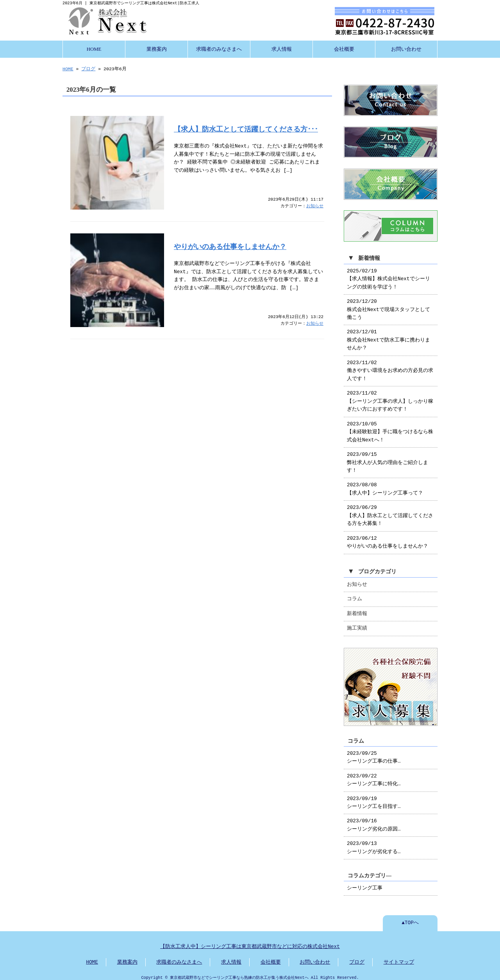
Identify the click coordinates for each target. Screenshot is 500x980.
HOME (94, 48)
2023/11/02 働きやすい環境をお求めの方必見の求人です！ (390, 367)
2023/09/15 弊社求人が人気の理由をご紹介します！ (387, 459)
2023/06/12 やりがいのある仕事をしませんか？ (387, 539)
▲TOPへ (410, 918)
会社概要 (344, 48)
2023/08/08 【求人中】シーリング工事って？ (385, 485)
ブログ (88, 68)
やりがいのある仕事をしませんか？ (230, 246)
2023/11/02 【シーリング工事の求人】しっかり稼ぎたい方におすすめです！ (390, 398)
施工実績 (357, 624)
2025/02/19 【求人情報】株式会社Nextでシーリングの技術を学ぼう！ (388, 275)
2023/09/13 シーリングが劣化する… (374, 843)
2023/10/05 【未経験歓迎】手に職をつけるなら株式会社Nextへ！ (390, 428)
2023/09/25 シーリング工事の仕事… (374, 753)
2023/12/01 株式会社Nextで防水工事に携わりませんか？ (388, 336)
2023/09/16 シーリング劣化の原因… (374, 820)
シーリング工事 (365, 884)
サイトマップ (399, 958)
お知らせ (315, 205)
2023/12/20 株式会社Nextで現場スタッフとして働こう (388, 306)
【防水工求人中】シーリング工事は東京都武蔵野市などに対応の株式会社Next (250, 942)
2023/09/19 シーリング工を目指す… (374, 798)
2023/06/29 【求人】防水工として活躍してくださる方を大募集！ (390, 512)
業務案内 (157, 48)
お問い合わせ (406, 48)
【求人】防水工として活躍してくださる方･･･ (246, 128)
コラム (354, 595)
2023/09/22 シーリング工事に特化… (374, 775)
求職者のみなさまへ (219, 48)
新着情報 (357, 610)
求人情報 (282, 48)
